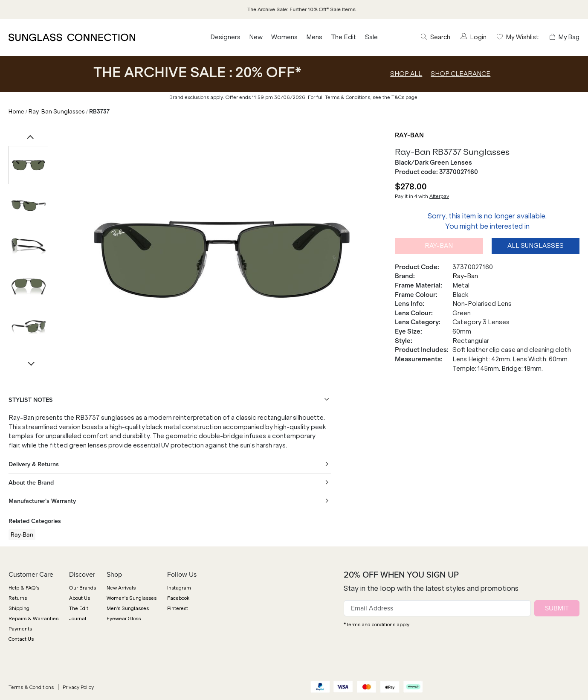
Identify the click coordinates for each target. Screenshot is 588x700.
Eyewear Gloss (124, 619)
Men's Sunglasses (128, 608)
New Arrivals (121, 588)
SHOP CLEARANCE (461, 74)
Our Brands (83, 588)
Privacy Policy (78, 687)
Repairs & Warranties (33, 619)
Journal (78, 619)
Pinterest (178, 608)
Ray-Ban (409, 135)
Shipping (19, 608)
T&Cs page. (405, 97)
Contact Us (21, 639)
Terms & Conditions (31, 687)
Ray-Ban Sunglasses (57, 112)
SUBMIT (557, 608)
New (256, 37)
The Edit (344, 37)
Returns (18, 598)
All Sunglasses (536, 246)
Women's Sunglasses (132, 598)
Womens (284, 37)
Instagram (179, 588)
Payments (20, 629)
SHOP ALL (406, 74)
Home (16, 112)
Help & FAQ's (24, 588)
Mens (314, 37)
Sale (371, 37)
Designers (225, 37)
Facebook (178, 598)
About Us (80, 598)
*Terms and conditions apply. (377, 624)
